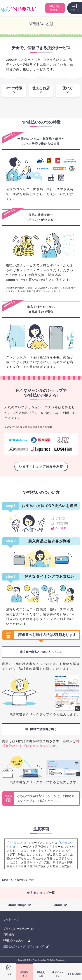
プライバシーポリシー (16, 929)
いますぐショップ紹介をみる (41, 466)
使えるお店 (41, 88)
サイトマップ (11, 919)
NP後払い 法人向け (15, 941)
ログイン (75, 10)
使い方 (68, 88)
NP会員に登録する (55, 8)
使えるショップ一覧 (41, 893)
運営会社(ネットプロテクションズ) (24, 946)
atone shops (17, 905)
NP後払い (16, 843)
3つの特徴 (14, 88)
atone (58, 905)
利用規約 (9, 935)
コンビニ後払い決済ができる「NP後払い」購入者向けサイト (19, 9)
